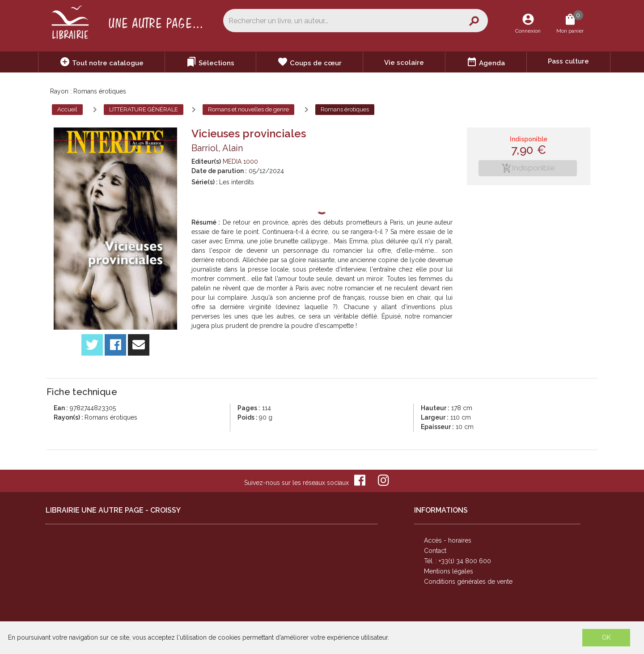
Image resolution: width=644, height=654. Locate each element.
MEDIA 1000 (240, 161)
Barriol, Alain (217, 148)
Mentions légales (449, 571)
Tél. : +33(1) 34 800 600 (458, 561)
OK (606, 637)
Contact (435, 551)
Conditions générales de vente (468, 582)
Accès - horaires (448, 540)
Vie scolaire (404, 63)
